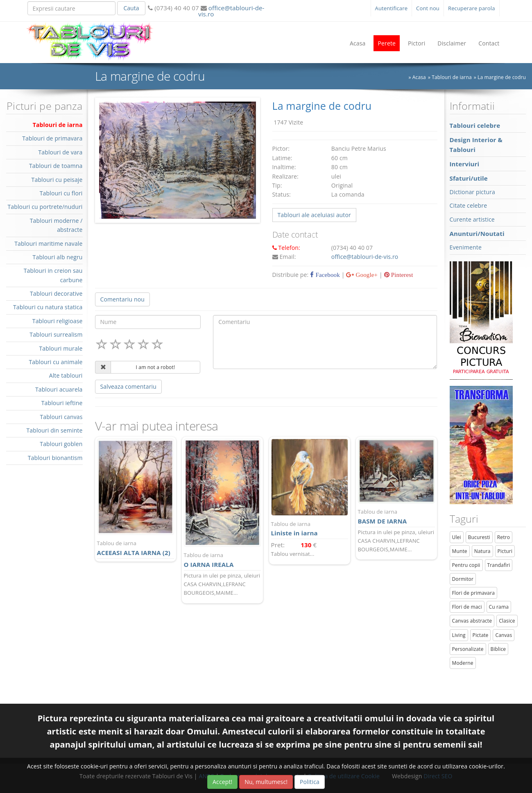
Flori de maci (467, 607)
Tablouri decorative (56, 293)
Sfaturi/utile (469, 178)
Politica (310, 782)
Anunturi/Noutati (477, 233)
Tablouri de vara (60, 152)
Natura (482, 551)
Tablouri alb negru (58, 257)
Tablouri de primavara (52, 138)
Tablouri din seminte (54, 430)
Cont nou (428, 8)
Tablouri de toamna (56, 166)
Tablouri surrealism (56, 334)
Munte (460, 551)
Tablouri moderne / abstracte (56, 225)
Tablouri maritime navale (48, 244)
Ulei (457, 537)
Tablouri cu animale (55, 362)
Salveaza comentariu (128, 386)
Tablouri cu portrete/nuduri (45, 207)
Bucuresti (479, 537)
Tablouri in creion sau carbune (53, 275)
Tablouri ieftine (62, 403)
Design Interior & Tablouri (476, 145)
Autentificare (392, 8)
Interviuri (465, 164)
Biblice (498, 649)
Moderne (463, 663)
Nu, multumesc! (266, 782)
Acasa (358, 43)
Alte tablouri (66, 375)
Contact (489, 43)
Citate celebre (469, 205)
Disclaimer (452, 43)
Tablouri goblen (61, 444)
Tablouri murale (61, 348)
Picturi (505, 551)
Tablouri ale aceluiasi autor (314, 215)
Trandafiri (499, 565)
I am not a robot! (156, 367)
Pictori (417, 43)
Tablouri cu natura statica (48, 307)
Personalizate (468, 649)
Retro (504, 537)
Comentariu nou (122, 299)
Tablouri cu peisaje (57, 180)
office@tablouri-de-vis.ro (231, 11)
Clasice (507, 621)
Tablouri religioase (58, 321)
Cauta (131, 8)
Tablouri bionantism (55, 458)
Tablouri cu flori (61, 193)
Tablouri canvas (61, 417)
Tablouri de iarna (58, 125)
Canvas (504, 635)
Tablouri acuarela (59, 389)
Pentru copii (466, 565)
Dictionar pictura (472, 192)
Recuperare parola (472, 8)
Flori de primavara (474, 593)
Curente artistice (472, 219)
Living (459, 635)
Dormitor (463, 579)
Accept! (222, 782)
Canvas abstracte (472, 621)
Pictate (481, 635)
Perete (387, 43)
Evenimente (466, 247)
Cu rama (499, 607)
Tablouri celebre (475, 125)
